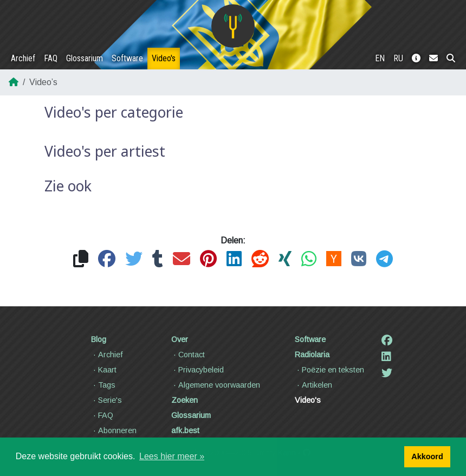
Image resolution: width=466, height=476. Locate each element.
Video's (164, 58)
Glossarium (85, 58)
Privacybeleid (198, 370)
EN (380, 58)
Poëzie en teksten (329, 370)
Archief (23, 58)
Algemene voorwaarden (216, 385)
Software (127, 58)
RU (398, 58)
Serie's (106, 400)
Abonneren (114, 430)
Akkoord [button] (427, 456)
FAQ (51, 58)
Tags (103, 385)
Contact (188, 355)
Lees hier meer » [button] (172, 456)
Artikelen (313, 385)
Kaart (104, 370)
